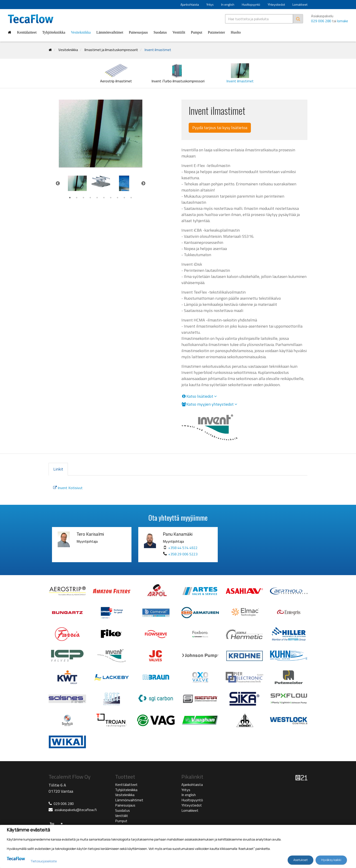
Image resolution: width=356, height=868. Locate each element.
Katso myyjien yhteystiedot (209, 404)
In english (228, 4)
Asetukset (300, 860)
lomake (343, 21)
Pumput (197, 32)
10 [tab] (131, 198)
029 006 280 (321, 21)
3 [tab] (84, 198)
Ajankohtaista (190, 4)
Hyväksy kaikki (331, 860)
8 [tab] (118, 198)
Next (143, 183)
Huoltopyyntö (251, 4)
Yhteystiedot (276, 4)
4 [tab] (90, 198)
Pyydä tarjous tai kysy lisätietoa (220, 128)
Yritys (210, 4)
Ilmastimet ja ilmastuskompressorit (111, 50)
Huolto (236, 32)
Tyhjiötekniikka (54, 32)
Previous (58, 183)
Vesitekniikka (81, 32)
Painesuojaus (138, 32)
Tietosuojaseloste (44, 861)
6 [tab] (104, 198)
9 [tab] (124, 198)
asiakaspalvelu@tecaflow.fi (76, 810)
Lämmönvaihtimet (110, 32)
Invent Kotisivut (68, 488)
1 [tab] (70, 198)
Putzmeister (217, 32)
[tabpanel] (77, 183)
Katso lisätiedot (199, 396)
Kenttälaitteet (27, 32)
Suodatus (160, 32)
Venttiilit (179, 32)
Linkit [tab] (58, 469)
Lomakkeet (300, 4)
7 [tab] (111, 198)
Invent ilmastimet (158, 50)
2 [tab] (77, 198)
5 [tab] (97, 198)
